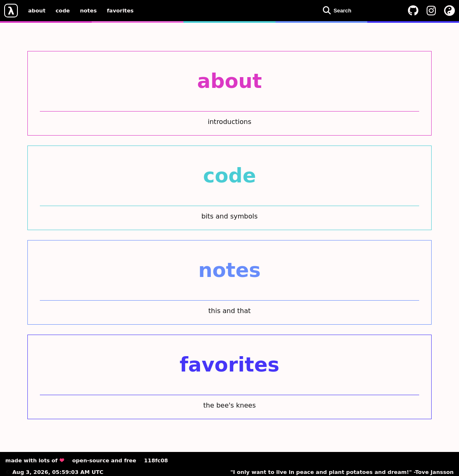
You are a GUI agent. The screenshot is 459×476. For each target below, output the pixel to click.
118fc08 (156, 460)
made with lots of (35, 460)
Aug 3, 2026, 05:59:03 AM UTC (58, 472)
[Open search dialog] (359, 10)
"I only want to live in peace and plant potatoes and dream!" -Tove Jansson (342, 472)
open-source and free (104, 460)
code (63, 10)
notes (88, 10)
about (37, 10)
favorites (120, 10)
